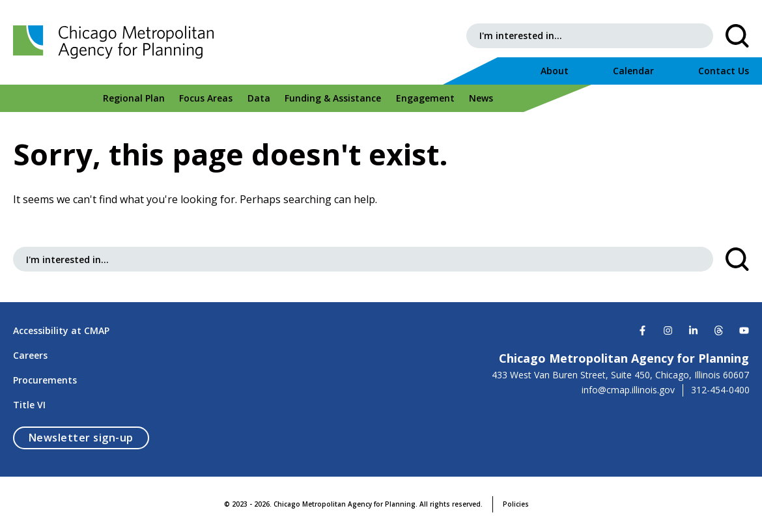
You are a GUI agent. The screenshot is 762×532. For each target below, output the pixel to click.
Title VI (29, 405)
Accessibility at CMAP (61, 330)
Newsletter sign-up (89, 437)
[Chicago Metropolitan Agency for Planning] (117, 42)
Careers (30, 355)
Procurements (45, 380)
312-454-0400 (720, 390)
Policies (516, 504)
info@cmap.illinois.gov (628, 390)
